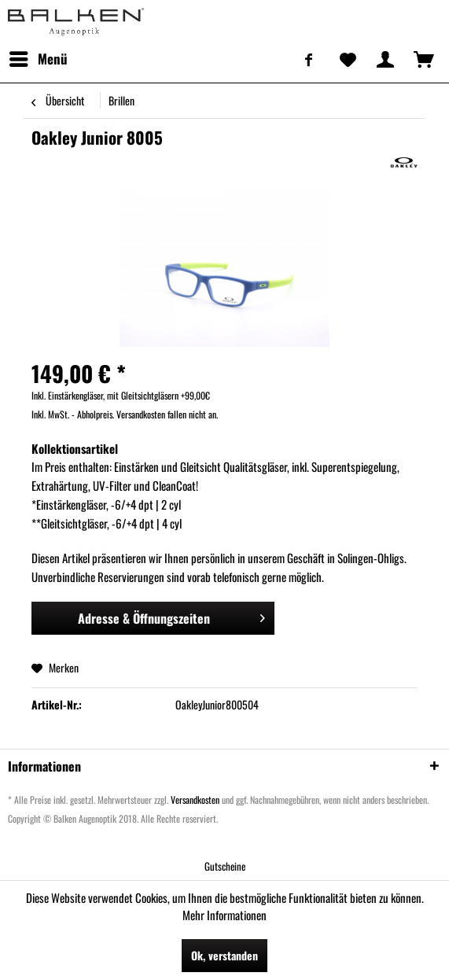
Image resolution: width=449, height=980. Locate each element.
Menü (39, 57)
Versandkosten (195, 799)
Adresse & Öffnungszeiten (172, 617)
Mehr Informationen (224, 915)
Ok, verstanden (224, 955)
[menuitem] (38, 59)
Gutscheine (225, 866)
